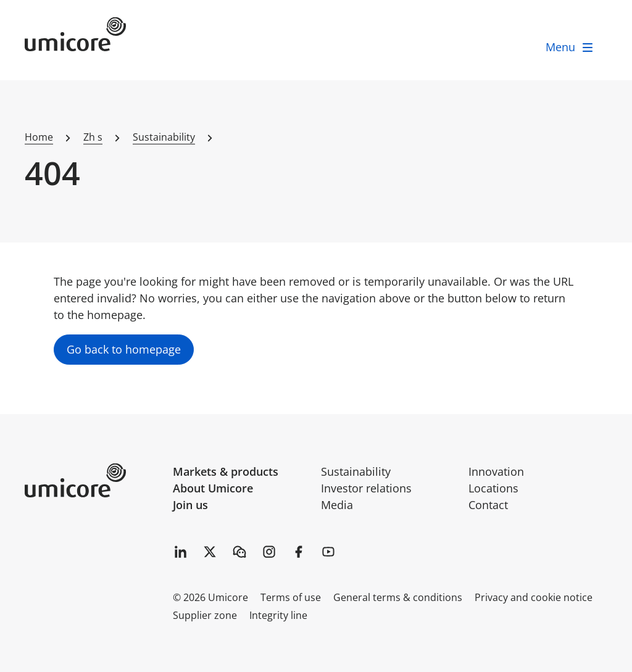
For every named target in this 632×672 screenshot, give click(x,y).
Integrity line (278, 615)
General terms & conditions (398, 597)
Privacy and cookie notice (534, 597)
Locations (493, 488)
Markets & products (226, 471)
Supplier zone (205, 615)
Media (337, 505)
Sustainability (356, 471)
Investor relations (366, 488)
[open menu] (570, 47)
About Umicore (213, 488)
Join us (190, 505)
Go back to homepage (124, 349)
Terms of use (291, 597)
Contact (488, 505)
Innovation (496, 471)
